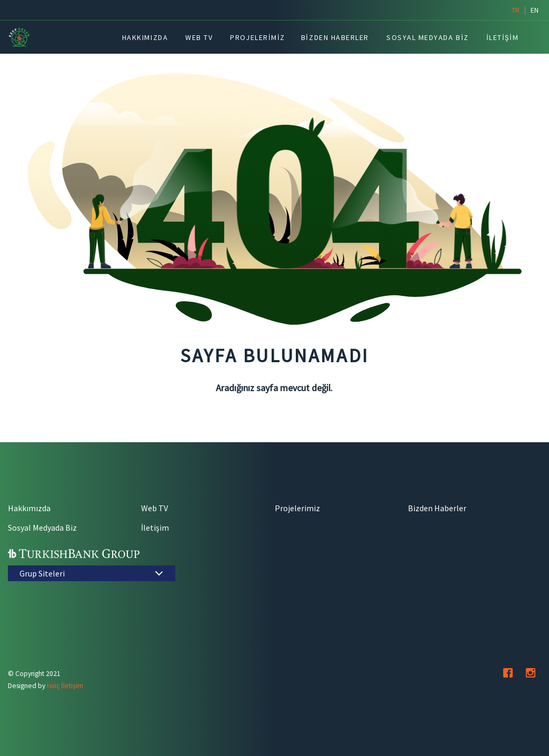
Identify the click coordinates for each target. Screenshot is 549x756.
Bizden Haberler (437, 508)
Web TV (154, 508)
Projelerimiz (297, 508)
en (535, 10)
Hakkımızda (29, 508)
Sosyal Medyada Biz (42, 528)
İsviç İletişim (65, 686)
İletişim (155, 528)
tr (516, 10)
